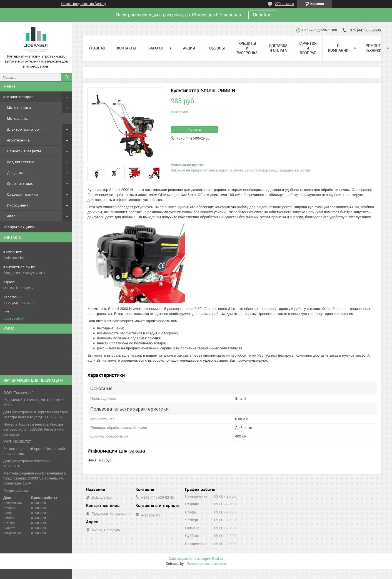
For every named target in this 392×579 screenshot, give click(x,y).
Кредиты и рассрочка (247, 48)
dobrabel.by (14, 318)
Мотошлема (18, 118)
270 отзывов (285, 4)
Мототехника (19, 108)
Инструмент (18, 205)
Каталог (156, 48)
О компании (338, 48)
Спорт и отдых (20, 183)
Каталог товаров (18, 97)
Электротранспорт (24, 129)
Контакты (127, 48)
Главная (97, 48)
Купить (195, 129)
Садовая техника (22, 194)
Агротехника (18, 140)
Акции (189, 48)
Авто (11, 216)
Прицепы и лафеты (24, 151)
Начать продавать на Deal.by (84, 4)
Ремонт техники (373, 48)
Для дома (15, 173)
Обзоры (217, 48)
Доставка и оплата (278, 48)
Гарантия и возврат (308, 48)
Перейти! (262, 15)
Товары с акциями (19, 227)
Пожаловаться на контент (206, 564)
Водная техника (21, 162)
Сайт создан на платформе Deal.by (196, 559)
